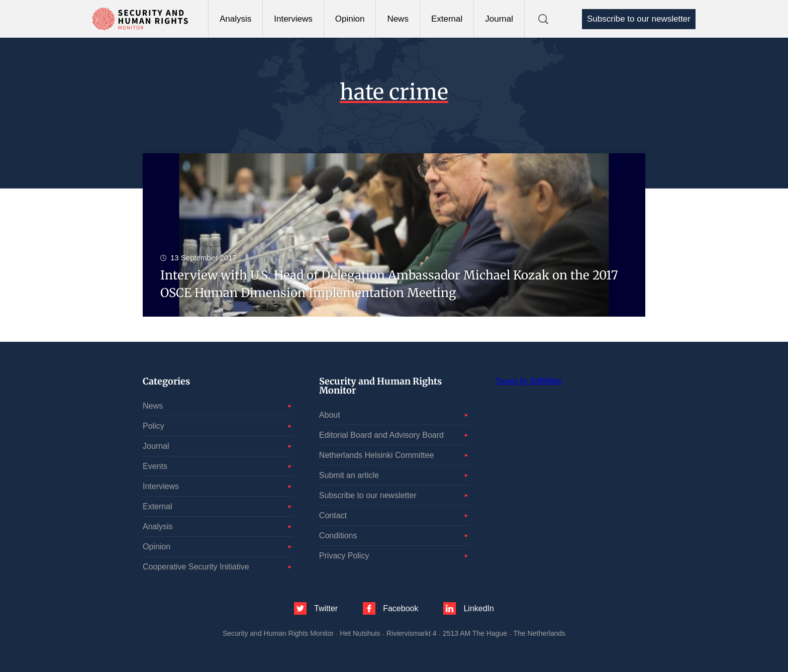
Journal (499, 19)
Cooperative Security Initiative (196, 567)
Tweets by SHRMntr (529, 381)
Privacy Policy (344, 556)
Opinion (350, 19)
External (447, 19)
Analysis (235, 19)
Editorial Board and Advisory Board (381, 435)
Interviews (293, 19)
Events (155, 466)
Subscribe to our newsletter (639, 19)
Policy (154, 426)
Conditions (338, 536)
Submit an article (349, 475)
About (330, 415)
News (398, 19)
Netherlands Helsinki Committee (377, 455)
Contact (333, 515)
